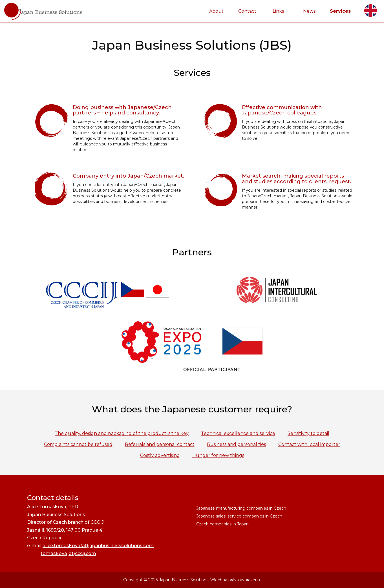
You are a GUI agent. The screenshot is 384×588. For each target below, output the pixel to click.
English (371, 11)
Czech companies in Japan (222, 524)
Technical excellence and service (238, 433)
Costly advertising (160, 455)
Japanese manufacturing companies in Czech (241, 508)
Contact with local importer (309, 444)
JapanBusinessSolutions (0, 0)
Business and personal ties (236, 444)
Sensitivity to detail (308, 433)
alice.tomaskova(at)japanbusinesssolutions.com (98, 546)
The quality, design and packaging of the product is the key (122, 433)
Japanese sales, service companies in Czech (239, 516)
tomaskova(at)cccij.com (68, 553)
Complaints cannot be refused (78, 444)
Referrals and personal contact (160, 444)
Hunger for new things (218, 455)
